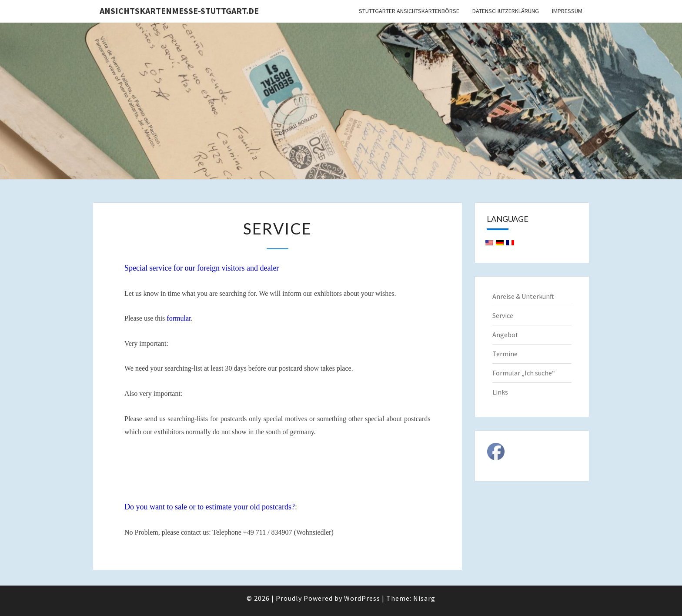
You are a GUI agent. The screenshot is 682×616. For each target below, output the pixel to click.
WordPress (362, 598)
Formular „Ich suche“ (524, 373)
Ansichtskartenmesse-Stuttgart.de (179, 11)
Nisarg (424, 598)
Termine (505, 354)
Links (500, 392)
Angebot (505, 335)
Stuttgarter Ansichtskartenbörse (409, 11)
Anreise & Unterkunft (523, 296)
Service (503, 315)
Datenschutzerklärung (506, 11)
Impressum (567, 11)
